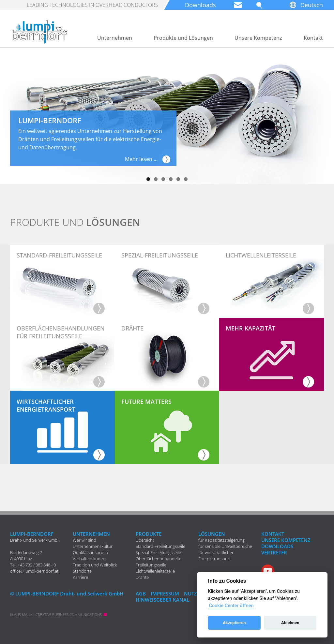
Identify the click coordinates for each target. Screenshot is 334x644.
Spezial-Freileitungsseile (158, 552)
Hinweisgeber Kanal (162, 600)
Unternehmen (115, 38)
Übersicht (145, 540)
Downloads (200, 5)
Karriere (80, 577)
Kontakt (313, 38)
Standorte (82, 571)
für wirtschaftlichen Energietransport (216, 556)
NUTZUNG (196, 593)
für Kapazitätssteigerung (221, 540)
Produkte (149, 534)
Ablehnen (290, 623)
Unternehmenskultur (93, 546)
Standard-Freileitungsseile (160, 546)
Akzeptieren (234, 623)
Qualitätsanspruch (90, 552)
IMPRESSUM (165, 593)
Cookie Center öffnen (231, 606)
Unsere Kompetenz (258, 38)
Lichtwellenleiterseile (155, 571)
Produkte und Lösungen (183, 38)
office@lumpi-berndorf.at (34, 571)
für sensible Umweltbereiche (225, 546)
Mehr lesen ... (141, 159)
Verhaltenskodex (89, 559)
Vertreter (274, 552)
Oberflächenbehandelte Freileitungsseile (159, 562)
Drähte (142, 577)
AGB (141, 593)
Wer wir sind (84, 540)
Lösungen (212, 534)
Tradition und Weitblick (95, 565)
